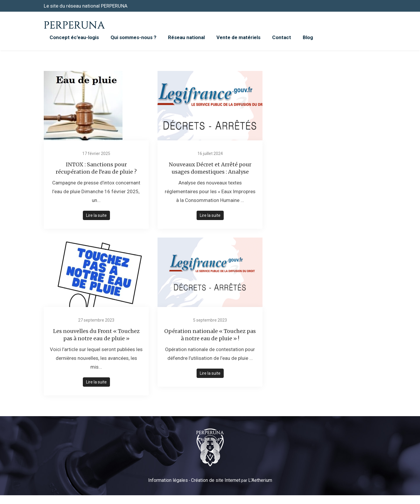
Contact (282, 37)
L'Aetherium (260, 480)
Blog (308, 37)
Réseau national (186, 37)
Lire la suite (96, 215)
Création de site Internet (216, 480)
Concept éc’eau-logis (74, 37)
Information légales (168, 480)
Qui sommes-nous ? (133, 37)
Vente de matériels (238, 37)
